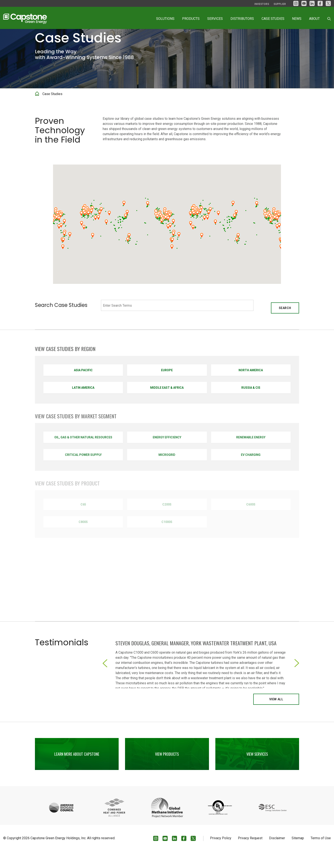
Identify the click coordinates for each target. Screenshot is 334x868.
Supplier (280, 4)
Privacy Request (250, 854)
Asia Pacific (83, 386)
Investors (262, 4)
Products (191, 19)
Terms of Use (321, 854)
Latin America (83, 404)
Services (215, 19)
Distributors (242, 19)
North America (251, 386)
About (314, 19)
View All (276, 716)
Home (37, 112)
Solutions (165, 19)
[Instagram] (296, 3)
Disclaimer (277, 854)
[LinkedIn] (312, 3)
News (297, 19)
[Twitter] (328, 3)
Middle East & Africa (167, 404)
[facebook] (320, 3)
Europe (167, 386)
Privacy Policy (221, 854)
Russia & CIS (251, 404)
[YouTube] (304, 3)
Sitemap (298, 854)
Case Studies (273, 19)
